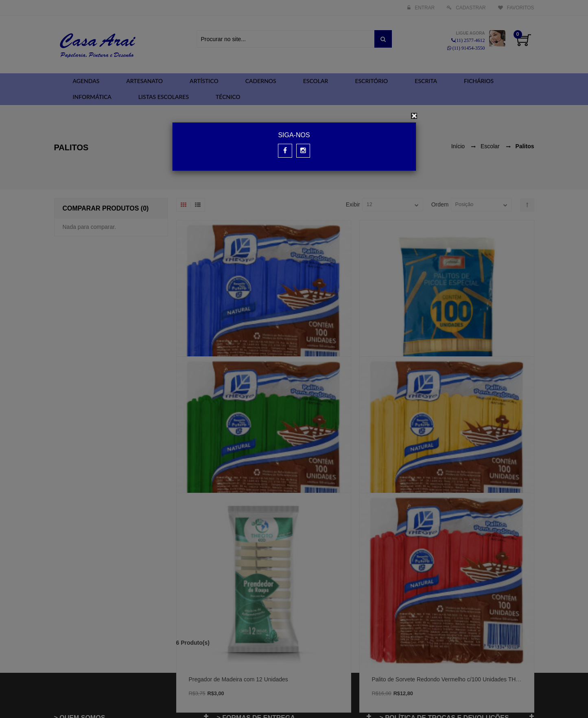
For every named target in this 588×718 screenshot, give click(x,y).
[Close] (414, 116)
